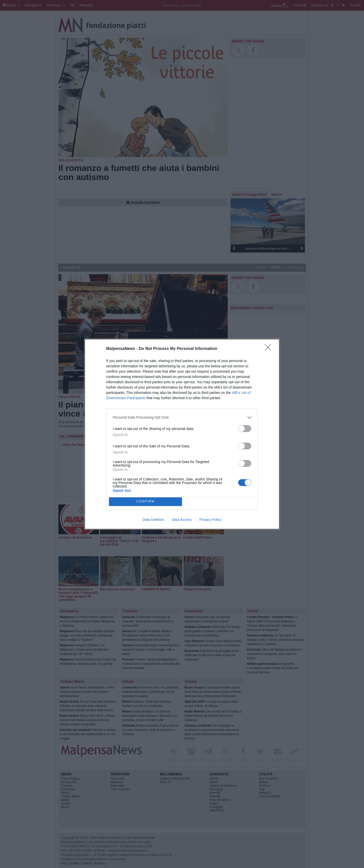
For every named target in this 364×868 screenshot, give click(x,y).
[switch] (245, 429)
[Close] (269, 349)
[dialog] (182, 434)
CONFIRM (145, 502)
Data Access (182, 520)
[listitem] (182, 417)
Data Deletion (153, 520)
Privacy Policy (210, 520)
